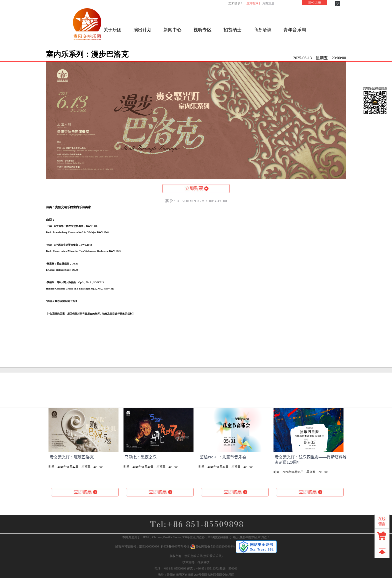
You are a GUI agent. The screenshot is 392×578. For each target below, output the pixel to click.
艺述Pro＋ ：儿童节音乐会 (223, 457)
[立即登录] (253, 3)
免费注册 (268, 3)
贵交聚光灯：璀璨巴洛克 (72, 457)
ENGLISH (315, 3)
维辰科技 (203, 562)
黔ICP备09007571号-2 (175, 546)
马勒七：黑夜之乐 (141, 457)
